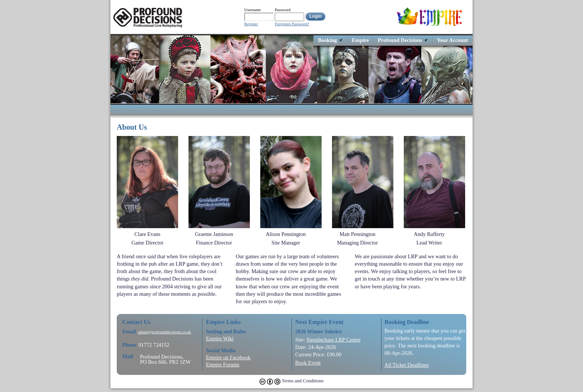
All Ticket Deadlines (407, 365)
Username (253, 10)
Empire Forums (223, 365)
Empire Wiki (220, 338)
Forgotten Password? (292, 24)
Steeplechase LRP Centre (334, 340)
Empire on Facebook (228, 357)
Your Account (452, 40)
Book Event (308, 363)
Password (283, 10)
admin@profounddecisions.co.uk (165, 332)
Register (251, 24)
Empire (360, 40)
